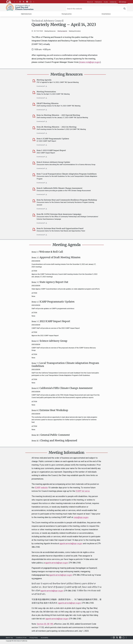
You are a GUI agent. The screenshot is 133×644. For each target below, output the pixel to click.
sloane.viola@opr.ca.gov (90, 62)
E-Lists (106, 2)
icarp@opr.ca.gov (81, 517)
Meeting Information (75, 31)
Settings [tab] (123, 2)
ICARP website (41, 488)
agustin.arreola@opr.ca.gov (71, 543)
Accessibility (44, 638)
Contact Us (113, 2)
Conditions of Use (21, 638)
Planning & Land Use (67, 14)
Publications (98, 2)
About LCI (90, 2)
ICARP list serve (83, 491)
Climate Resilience (106, 14)
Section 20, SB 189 (45, 624)
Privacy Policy (34, 638)
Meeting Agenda (62, 31)
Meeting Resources (50, 31)
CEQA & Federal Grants (26, 14)
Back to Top (9, 638)
